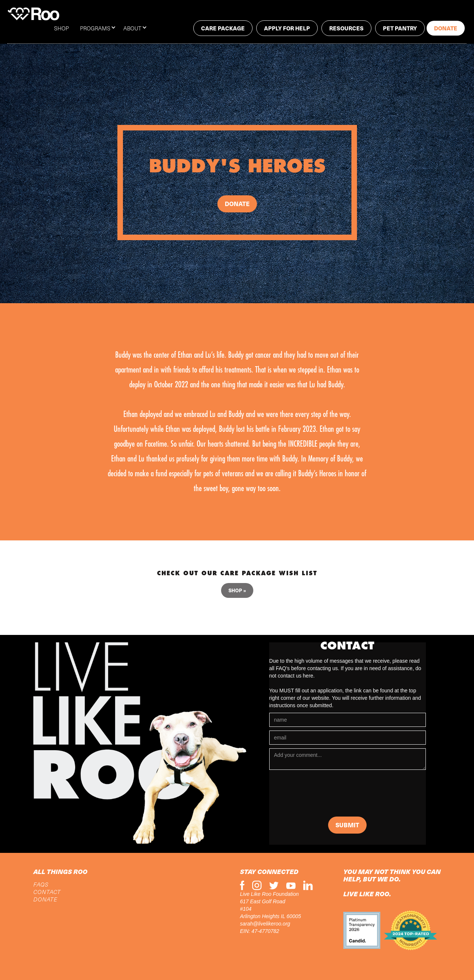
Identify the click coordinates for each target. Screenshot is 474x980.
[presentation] (326, 795)
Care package (223, 28)
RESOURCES (346, 28)
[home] (33, 14)
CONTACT (47, 892)
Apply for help (287, 28)
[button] (102, 28)
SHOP (61, 28)
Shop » (237, 590)
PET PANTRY (400, 28)
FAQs (41, 884)
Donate (446, 28)
